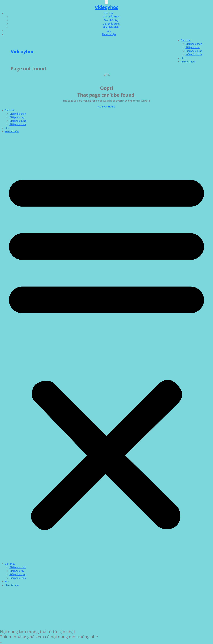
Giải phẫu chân (111, 17)
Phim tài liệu (109, 34)
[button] (106, 349)
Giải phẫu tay (111, 20)
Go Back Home (106, 107)
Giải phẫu (109, 13)
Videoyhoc (107, 7)
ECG (109, 31)
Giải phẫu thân (111, 27)
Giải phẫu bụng (111, 24)
